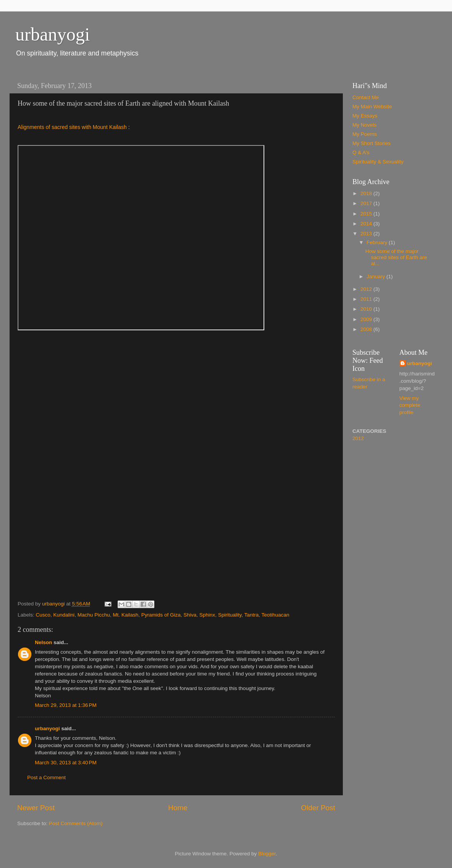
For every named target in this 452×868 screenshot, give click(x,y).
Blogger (267, 852)
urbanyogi (53, 34)
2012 (367, 289)
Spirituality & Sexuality (378, 162)
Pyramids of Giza (161, 613)
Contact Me (366, 97)
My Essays (365, 116)
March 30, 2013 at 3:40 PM (66, 761)
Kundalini (64, 613)
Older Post (318, 807)
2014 (367, 224)
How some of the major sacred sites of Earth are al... (396, 257)
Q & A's (361, 153)
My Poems (365, 134)
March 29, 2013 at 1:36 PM (66, 704)
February (378, 242)
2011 (367, 299)
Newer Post (36, 807)
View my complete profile (410, 405)
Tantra (252, 613)
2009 (367, 319)
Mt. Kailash (125, 613)
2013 (367, 234)
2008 (367, 329)
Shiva (190, 613)
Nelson (43, 641)
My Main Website (372, 107)
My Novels (364, 125)
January (377, 277)
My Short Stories (372, 143)
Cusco (43, 613)
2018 (367, 193)
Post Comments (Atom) (76, 822)
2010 (367, 309)
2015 (367, 214)
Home (178, 807)
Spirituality (230, 613)
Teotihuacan (275, 613)
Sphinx (207, 613)
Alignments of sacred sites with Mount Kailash (72, 127)
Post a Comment (47, 776)
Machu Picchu (94, 613)
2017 (367, 203)
